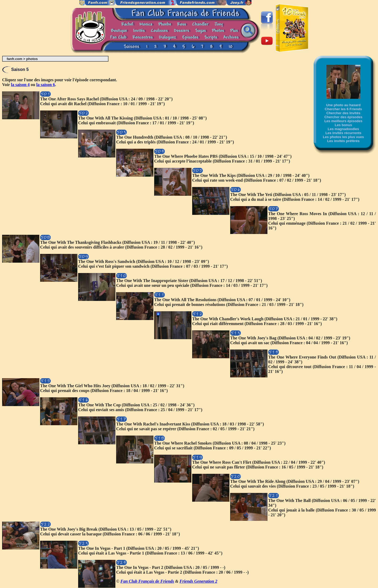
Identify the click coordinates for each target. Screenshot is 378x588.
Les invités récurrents (343, 133)
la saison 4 (20, 85)
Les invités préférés (343, 141)
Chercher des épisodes (343, 117)
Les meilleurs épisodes (343, 121)
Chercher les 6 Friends (343, 109)
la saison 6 (46, 85)
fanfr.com (14, 59)
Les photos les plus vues (343, 137)
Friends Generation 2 (198, 581)
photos (32, 59)
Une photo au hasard (343, 105)
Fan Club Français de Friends (147, 581)
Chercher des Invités (343, 113)
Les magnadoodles (343, 129)
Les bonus (343, 125)
